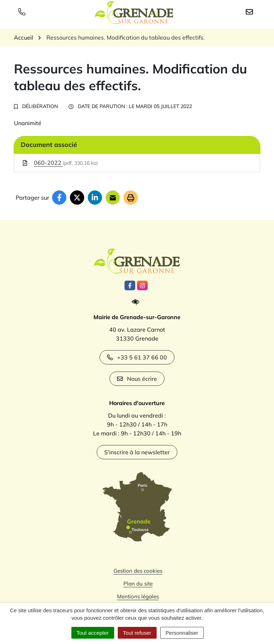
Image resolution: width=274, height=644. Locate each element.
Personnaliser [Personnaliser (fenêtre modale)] (182, 633)
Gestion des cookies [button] (138, 571)
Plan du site (138, 584)
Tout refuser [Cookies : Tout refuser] (137, 633)
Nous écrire (137, 379)
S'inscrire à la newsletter (137, 452)
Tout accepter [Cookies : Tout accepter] (93, 633)
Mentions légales (138, 596)
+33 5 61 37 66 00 (137, 357)
